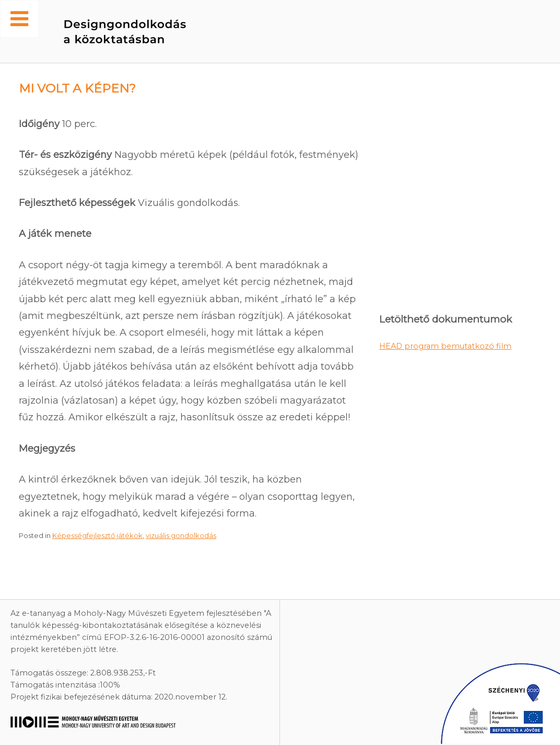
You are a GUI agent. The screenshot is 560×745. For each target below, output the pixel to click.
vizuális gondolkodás (181, 535)
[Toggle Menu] (19, 19)
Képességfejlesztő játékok (97, 535)
